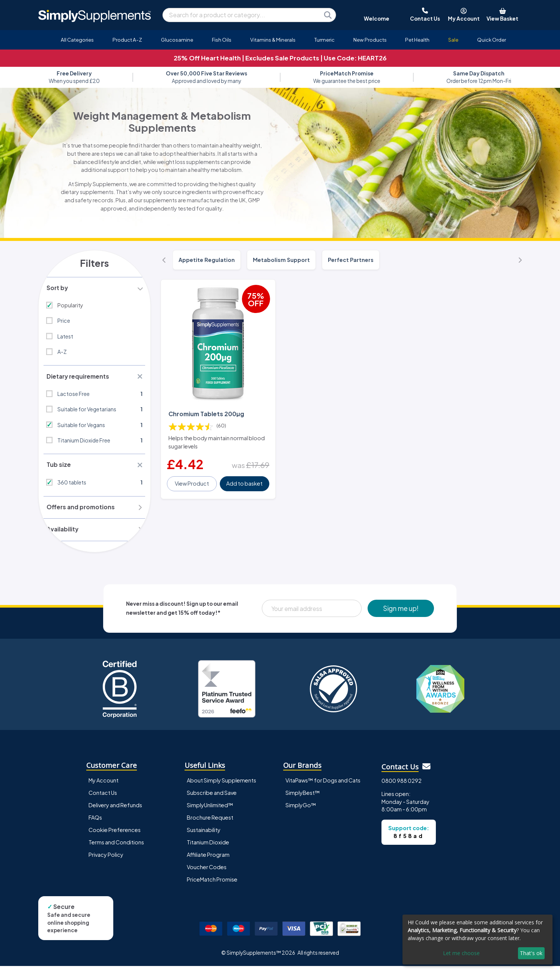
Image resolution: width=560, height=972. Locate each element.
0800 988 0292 (402, 787)
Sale (453, 40)
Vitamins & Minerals (273, 40)
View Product (193, 478)
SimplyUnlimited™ (210, 811)
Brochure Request (210, 823)
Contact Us (103, 799)
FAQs (95, 823)
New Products (370, 40)
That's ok (531, 953)
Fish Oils (222, 40)
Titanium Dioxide (208, 848)
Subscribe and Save (212, 799)
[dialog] (477, 940)
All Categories (77, 40)
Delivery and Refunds (115, 811)
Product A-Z (127, 40)
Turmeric (324, 40)
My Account (104, 786)
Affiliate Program (208, 861)
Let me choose (461, 953)
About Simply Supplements (221, 786)
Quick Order (492, 40)
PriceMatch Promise (212, 885)
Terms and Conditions (116, 848)
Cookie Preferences (115, 836)
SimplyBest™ (303, 799)
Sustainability (204, 836)
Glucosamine (177, 40)
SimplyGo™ (301, 811)
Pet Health (417, 40)
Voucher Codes (207, 873)
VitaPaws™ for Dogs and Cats (323, 786)
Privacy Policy (106, 861)
